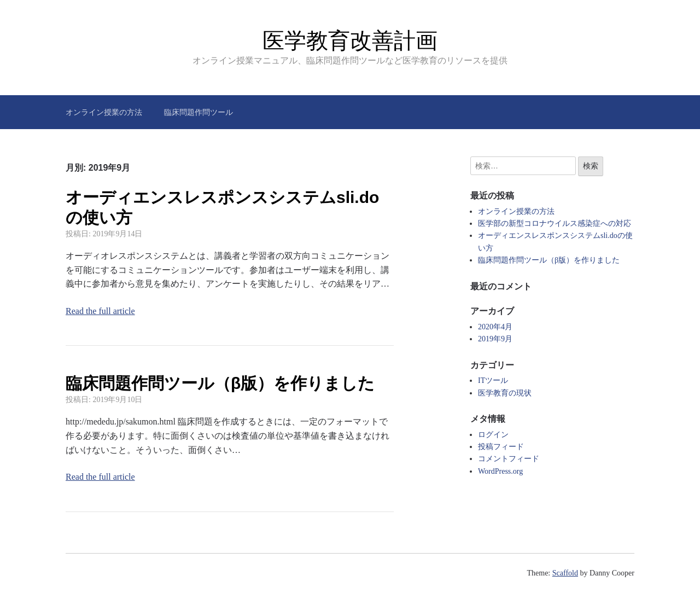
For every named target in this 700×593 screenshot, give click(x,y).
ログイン (493, 435)
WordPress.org (500, 471)
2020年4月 (495, 327)
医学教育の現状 (505, 393)
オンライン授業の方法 (104, 112)
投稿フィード (501, 447)
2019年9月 (495, 339)
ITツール (493, 380)
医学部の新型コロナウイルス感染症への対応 (555, 223)
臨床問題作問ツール (199, 112)
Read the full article (100, 311)
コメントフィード (509, 459)
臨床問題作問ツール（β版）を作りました (220, 383)
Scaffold (565, 573)
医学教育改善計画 (350, 40)
